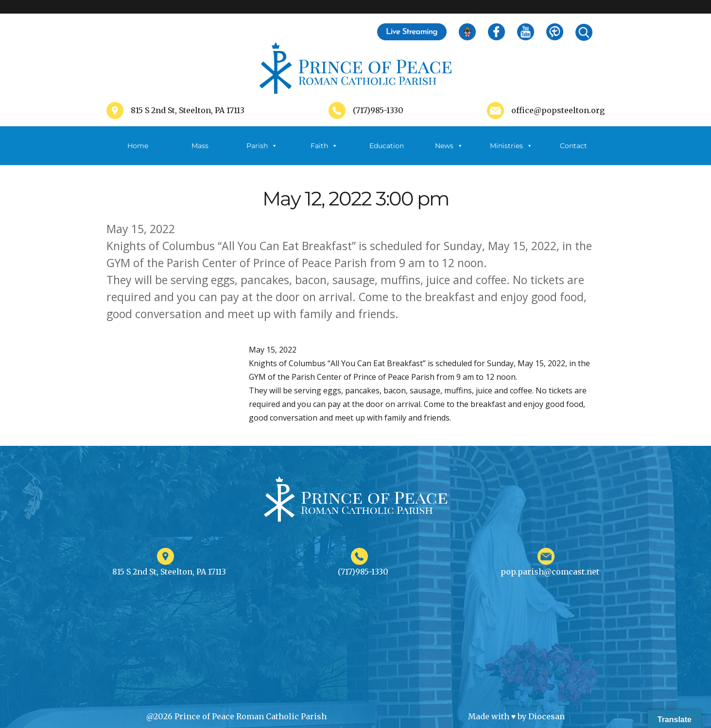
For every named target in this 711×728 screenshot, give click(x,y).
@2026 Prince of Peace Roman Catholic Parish (236, 716)
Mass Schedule (200, 153)
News (449, 146)
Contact (573, 146)
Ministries (511, 146)
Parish (262, 146)
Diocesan (546, 716)
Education (387, 146)
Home (138, 146)
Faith (324, 146)
